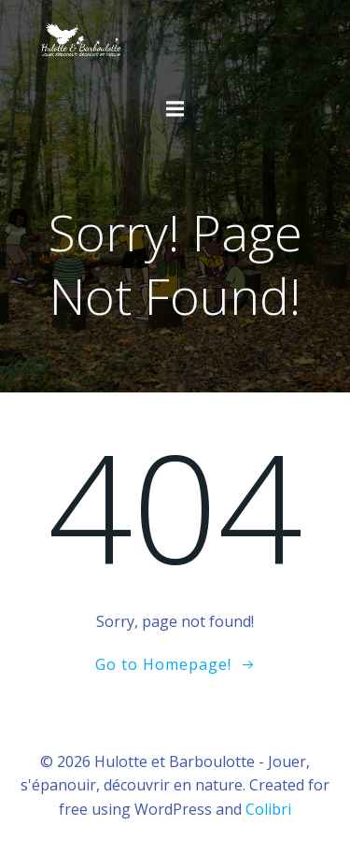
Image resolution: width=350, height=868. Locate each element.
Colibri (268, 809)
